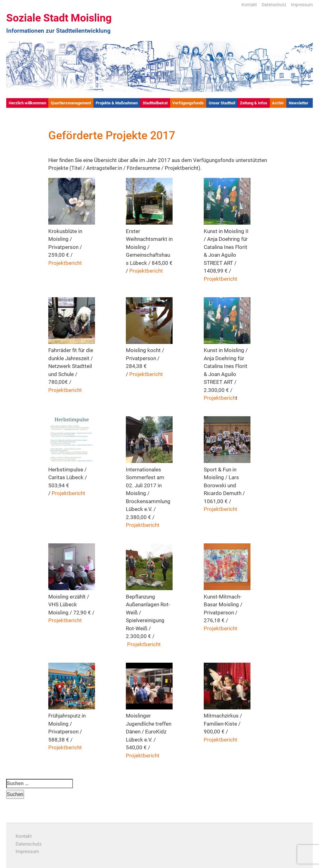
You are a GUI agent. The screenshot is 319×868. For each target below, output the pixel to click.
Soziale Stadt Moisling (59, 18)
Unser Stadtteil (222, 103)
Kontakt (249, 5)
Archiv (278, 103)
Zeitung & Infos (254, 103)
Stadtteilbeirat (155, 103)
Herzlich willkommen (27, 103)
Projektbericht (65, 263)
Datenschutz (274, 5)
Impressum (302, 5)
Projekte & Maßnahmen (117, 103)
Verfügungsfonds (188, 103)
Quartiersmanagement (71, 103)
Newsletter (299, 103)
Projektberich (220, 398)
